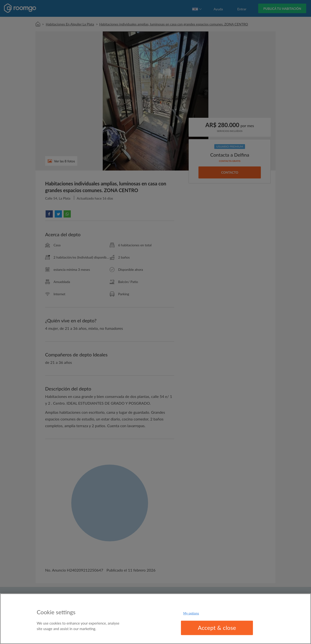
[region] (155, 619)
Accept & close (217, 628)
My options (191, 613)
